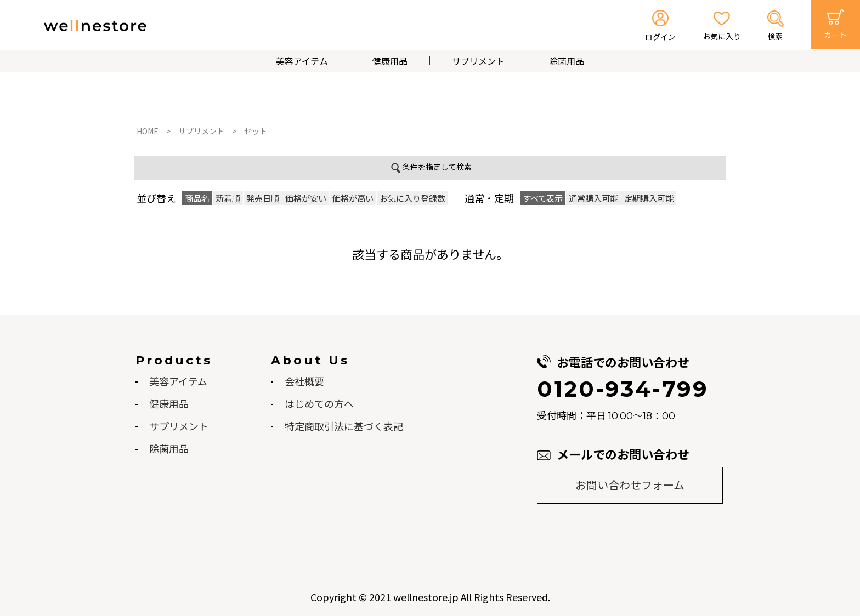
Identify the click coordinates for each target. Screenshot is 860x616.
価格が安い (306, 198)
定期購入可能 (649, 198)
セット (256, 131)
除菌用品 (567, 61)
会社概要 (304, 381)
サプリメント (478, 61)
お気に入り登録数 (412, 198)
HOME (148, 131)
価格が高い (353, 198)
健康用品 (390, 61)
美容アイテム (302, 61)
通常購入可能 (593, 198)
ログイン (660, 37)
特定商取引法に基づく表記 (344, 426)
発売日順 (263, 198)
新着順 (228, 198)
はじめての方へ (319, 403)
